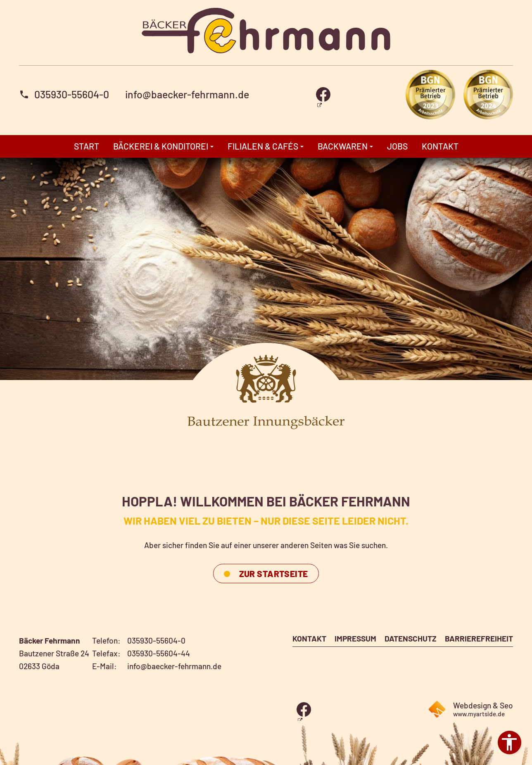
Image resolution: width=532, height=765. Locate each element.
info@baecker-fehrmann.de (187, 94)
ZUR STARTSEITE (274, 574)
